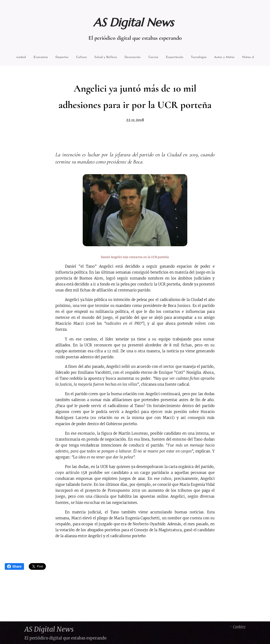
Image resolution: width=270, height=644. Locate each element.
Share (14, 566)
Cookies (239, 627)
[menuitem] (27, 58)
